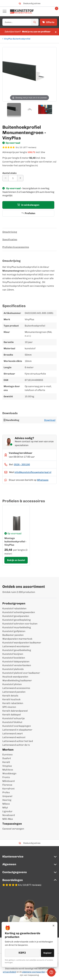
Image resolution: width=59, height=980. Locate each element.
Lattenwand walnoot (14, 737)
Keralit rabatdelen (13, 703)
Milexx (6, 804)
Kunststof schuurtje (14, 718)
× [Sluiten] (53, 925)
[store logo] (22, 12)
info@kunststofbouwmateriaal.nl (33, 472)
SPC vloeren (9, 707)
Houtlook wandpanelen (15, 677)
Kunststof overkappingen (17, 726)
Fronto (6, 777)
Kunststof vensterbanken (17, 665)
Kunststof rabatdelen (14, 608)
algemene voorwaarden (34, 972)
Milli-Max (8, 819)
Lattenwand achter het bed (18, 741)
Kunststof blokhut (12, 722)
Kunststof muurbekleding (17, 627)
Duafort (7, 758)
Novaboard (9, 815)
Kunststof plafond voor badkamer (21, 673)
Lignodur (7, 811)
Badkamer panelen (13, 635)
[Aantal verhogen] (20, 178)
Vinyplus (7, 766)
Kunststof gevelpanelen (16, 616)
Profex (6, 792)
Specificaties (10, 240)
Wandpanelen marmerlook (17, 639)
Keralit (6, 762)
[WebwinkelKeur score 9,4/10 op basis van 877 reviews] (29, 147)
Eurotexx (7, 755)
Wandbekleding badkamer (17, 680)
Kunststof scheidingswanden (19, 612)
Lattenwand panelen (14, 692)
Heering (7, 800)
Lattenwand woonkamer (16, 646)
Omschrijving (10, 232)
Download (50, 420)
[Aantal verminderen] (6, 178)
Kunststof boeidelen (14, 658)
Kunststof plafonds (13, 669)
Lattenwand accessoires (16, 688)
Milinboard (8, 781)
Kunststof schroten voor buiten (20, 624)
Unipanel (7, 796)
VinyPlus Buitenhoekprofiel (17, 39)
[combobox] (20, 22)
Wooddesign (9, 773)
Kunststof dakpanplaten (16, 662)
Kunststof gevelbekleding (17, 650)
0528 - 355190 (22, 465)
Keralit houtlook (11, 699)
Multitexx (8, 770)
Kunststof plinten (12, 684)
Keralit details (10, 696)
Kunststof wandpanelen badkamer (22, 643)
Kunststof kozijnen (13, 654)
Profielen (28, 213)
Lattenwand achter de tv (16, 745)
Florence (7, 785)
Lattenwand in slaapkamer (17, 730)
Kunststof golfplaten (14, 631)
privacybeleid (9, 972)
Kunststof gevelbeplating (17, 620)
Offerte (48, 22)
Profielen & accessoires (16, 247)
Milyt (5, 808)
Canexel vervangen (13, 829)
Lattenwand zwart (13, 734)
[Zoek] (35, 22)
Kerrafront (8, 789)
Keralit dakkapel (12, 715)
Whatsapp (43, 480)
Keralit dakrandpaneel (15, 711)
